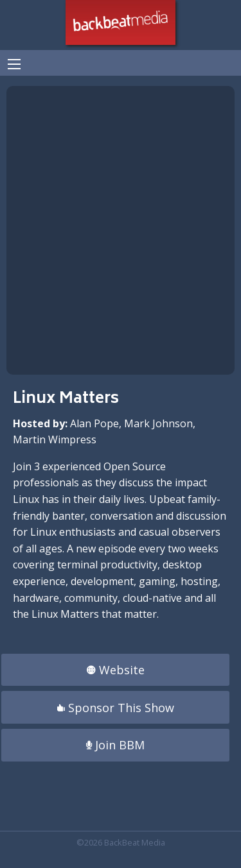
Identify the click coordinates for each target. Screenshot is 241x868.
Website (116, 670)
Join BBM (115, 745)
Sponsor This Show (116, 708)
